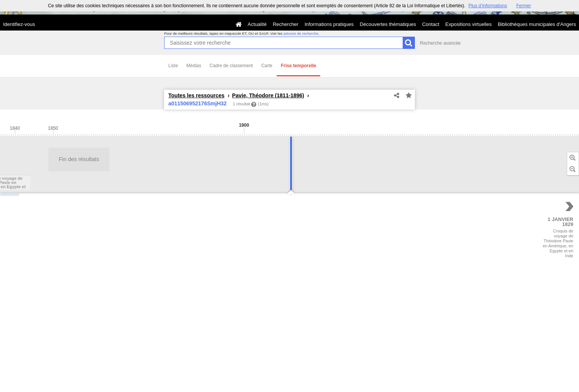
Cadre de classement (231, 66)
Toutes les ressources (196, 95)
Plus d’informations (488, 6)
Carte (267, 66)
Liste (173, 66)
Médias (194, 66)
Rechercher (286, 24)
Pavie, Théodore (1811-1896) (268, 95)
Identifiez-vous (19, 24)
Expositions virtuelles (469, 24)
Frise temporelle (299, 66)
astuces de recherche (301, 33)
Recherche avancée (440, 43)
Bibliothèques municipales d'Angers (537, 24)
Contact (431, 24)
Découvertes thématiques (388, 24)
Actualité (257, 24)
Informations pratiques (329, 24)
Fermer (524, 6)
